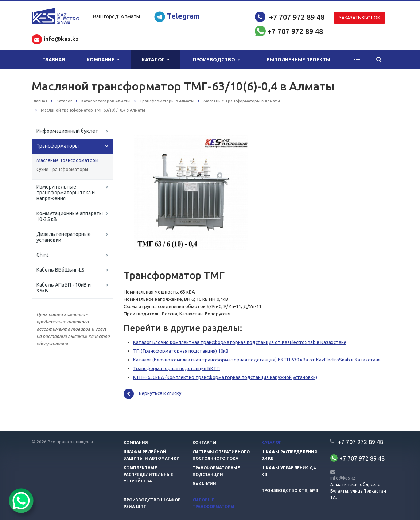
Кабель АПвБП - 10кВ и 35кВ (64, 288)
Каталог (155, 60)
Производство (216, 60)
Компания (103, 60)
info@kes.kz (343, 478)
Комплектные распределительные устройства (148, 474)
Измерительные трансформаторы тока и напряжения (66, 193)
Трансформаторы (58, 146)
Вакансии (204, 484)
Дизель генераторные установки (64, 237)
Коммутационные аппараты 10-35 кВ (70, 216)
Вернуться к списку (152, 394)
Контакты (205, 442)
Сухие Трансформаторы (62, 169)
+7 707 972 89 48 (297, 17)
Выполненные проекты (298, 59)
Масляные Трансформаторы (67, 160)
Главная (54, 59)
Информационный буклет (67, 131)
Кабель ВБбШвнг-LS (61, 270)
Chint (42, 255)
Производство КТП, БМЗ (290, 490)
